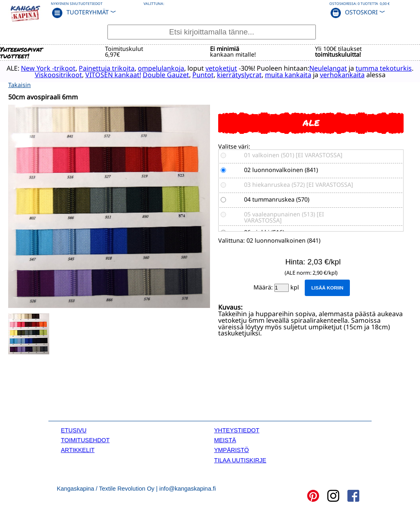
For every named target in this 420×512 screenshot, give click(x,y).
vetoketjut (221, 68)
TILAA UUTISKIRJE (240, 460)
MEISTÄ (225, 440)
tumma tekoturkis (384, 68)
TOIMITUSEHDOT (85, 440)
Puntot (203, 75)
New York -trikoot (48, 68)
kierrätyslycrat (239, 75)
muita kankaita (288, 75)
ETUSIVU (73, 430)
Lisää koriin (327, 288)
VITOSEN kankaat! (113, 75)
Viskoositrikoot (58, 75)
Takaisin (19, 85)
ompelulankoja (161, 68)
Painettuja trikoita (107, 68)
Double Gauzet (166, 75)
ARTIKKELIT (78, 450)
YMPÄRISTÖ (232, 450)
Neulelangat (328, 68)
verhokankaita (342, 75)
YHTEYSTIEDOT (237, 430)
